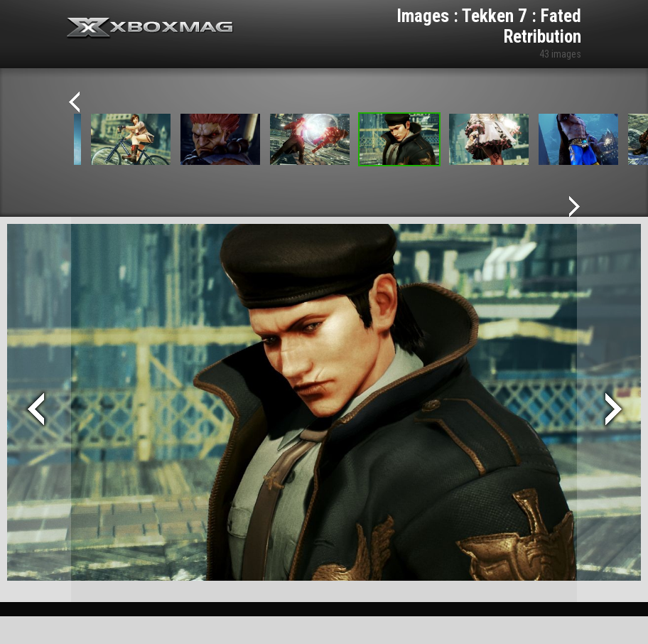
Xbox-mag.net (150, 28)
